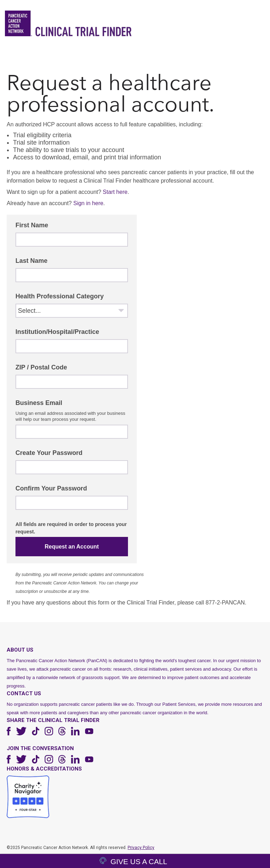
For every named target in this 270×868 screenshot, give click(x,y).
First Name (32, 225)
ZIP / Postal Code (41, 367)
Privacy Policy (141, 848)
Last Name (31, 261)
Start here (115, 192)
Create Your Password (49, 453)
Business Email (39, 403)
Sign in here (88, 203)
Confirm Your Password (51, 488)
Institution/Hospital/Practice (57, 332)
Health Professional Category (60, 296)
